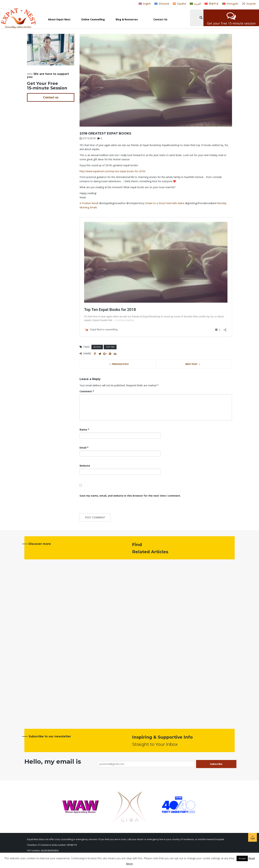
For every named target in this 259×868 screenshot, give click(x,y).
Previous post (120, 364)
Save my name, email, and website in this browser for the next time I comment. (130, 496)
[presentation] (104, 506)
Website (85, 466)
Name (84, 430)
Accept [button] (242, 858)
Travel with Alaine (175, 203)
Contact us (51, 97)
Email (84, 448)
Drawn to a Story (155, 203)
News (30, 669)
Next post (191, 364)
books (97, 347)
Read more (39, 706)
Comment (87, 391)
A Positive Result (89, 203)
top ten (110, 347)
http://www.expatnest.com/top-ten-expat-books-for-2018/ (113, 171)
